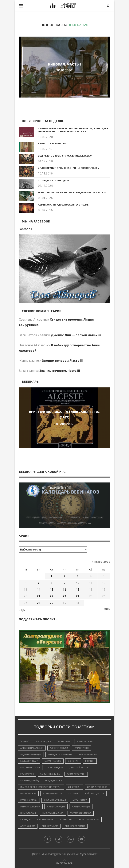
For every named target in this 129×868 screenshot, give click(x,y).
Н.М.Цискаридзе (56, 807)
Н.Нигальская (28, 813)
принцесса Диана (75, 826)
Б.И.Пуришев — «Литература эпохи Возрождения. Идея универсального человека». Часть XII (73, 130)
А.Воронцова (43, 742)
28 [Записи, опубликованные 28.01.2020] (39, 603)
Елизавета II (27, 774)
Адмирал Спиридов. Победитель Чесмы (64, 205)
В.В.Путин (73, 761)
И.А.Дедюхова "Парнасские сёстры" (41, 787)
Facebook (25, 229)
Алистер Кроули (59, 748)
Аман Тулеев (82, 748)
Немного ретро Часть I (53, 143)
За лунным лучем (50, 774)
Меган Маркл (80, 800)
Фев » (107, 609)
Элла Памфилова (89, 820)
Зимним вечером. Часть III (62, 361)
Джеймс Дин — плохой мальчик (76, 335)
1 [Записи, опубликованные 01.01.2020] (51, 576)
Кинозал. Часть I (65, 64)
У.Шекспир (66, 820)
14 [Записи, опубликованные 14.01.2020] (39, 590)
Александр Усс (85, 742)
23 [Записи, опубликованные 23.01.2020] (64, 596)
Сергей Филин (45, 820)
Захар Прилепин (76, 774)
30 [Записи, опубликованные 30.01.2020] (64, 603)
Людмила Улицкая (55, 800)
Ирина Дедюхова (97, 787)
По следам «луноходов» (54, 180)
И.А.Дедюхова (54, 781)
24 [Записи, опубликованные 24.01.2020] (78, 596)
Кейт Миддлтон (95, 794)
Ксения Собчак (29, 800)
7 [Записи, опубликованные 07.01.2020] (39, 583)
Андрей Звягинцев (31, 754)
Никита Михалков (53, 813)
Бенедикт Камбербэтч (60, 754)
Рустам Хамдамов (81, 813)
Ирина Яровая (28, 794)
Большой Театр (29, 761)
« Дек (22, 610)
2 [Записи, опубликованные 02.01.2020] (64, 576)
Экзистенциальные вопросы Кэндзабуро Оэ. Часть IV (72, 192)
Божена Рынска (88, 754)
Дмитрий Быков (79, 768)
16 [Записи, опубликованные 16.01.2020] (64, 590)
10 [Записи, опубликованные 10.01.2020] (78, 583)
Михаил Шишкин (30, 807)
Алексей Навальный (32, 748)
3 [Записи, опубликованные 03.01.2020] (78, 576)
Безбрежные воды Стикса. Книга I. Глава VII (66, 156)
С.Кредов (25, 820)
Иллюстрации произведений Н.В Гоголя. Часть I (69, 168)
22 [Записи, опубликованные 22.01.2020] (52, 596)
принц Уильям (50, 826)
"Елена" (25, 742)
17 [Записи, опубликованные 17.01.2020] (78, 590)
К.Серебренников (52, 794)
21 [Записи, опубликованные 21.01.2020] (39, 596)
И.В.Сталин (74, 787)
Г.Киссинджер (55, 768)
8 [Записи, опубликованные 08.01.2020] (51, 583)
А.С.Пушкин (64, 742)
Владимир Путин (30, 768)
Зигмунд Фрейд (29, 781)
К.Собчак (74, 794)
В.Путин (90, 761)
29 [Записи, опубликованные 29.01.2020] (52, 603)
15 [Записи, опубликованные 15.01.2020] (52, 590)
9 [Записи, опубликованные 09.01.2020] (64, 583)
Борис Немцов (53, 761)
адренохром (28, 826)
